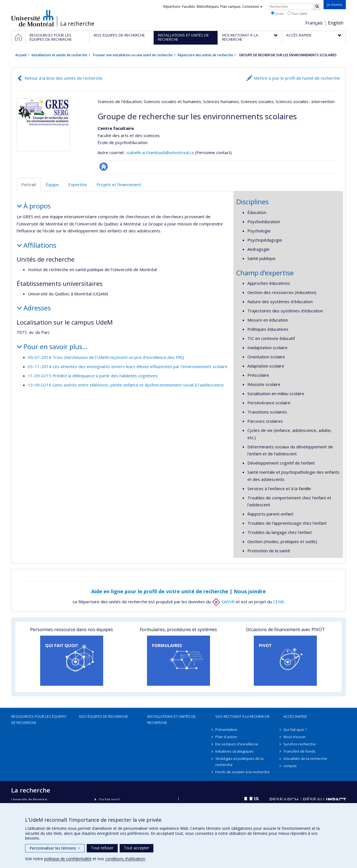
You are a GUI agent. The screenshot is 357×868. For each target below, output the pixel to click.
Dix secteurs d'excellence (237, 744)
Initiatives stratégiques (235, 751)
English (336, 23)
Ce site (277, 13)
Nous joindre (250, 591)
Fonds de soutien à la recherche (243, 772)
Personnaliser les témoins (55, 848)
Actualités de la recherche (305, 758)
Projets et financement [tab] (119, 184)
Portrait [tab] (29, 184)
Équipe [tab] (52, 184)
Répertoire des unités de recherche (205, 55)
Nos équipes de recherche (104, 716)
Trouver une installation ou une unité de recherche (132, 55)
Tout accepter (137, 848)
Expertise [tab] (78, 184)
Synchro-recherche (300, 744)
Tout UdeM (297, 13)
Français (314, 23)
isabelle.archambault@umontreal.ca (160, 152)
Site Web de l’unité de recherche (104, 166)
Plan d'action (226, 737)
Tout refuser (102, 848)
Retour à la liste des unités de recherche (63, 78)
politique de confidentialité (68, 859)
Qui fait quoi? (109, 800)
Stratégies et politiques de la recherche (239, 762)
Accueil (21, 55)
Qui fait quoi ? (295, 730)
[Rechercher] (317, 7)
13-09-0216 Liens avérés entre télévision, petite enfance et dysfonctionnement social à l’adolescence (126, 385)
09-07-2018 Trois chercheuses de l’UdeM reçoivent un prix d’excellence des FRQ (106, 357)
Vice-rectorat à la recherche (243, 716)
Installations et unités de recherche (59, 55)
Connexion (252, 7)
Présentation (226, 730)
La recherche (77, 24)
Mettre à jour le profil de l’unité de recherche (297, 78)
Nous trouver (295, 737)
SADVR (223, 602)
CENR (278, 602)
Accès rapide (295, 716)
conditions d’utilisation (125, 859)
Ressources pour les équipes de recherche (39, 719)
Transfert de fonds (299, 751)
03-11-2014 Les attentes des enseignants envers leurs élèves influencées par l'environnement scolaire (128, 366)
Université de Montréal (32, 18)
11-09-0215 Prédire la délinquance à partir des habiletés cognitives (93, 376)
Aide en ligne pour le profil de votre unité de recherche (160, 591)
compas (290, 766)
